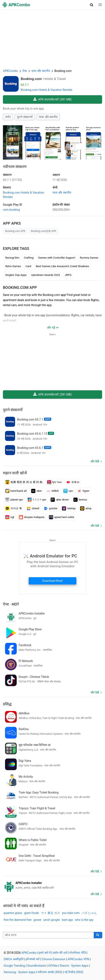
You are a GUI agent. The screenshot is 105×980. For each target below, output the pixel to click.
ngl (10, 517)
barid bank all (16, 491)
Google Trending (14, 966)
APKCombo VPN (78, 959)
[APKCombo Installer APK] (52, 885)
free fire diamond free (18, 920)
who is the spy (84, 920)
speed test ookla (61, 517)
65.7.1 (12, 180)
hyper (83, 491)
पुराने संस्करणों (25, 117)
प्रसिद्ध (7, 704)
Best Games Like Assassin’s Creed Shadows (62, 266)
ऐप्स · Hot (11, 604)
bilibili (53, 491)
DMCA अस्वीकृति (14, 959)
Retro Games (13, 266)
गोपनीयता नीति (77, 953)
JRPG (68, 275)
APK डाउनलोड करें (52, 100)
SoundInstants (37, 966)
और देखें (95, 461)
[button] (92, 5)
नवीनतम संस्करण (15, 167)
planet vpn (14, 500)
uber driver (60, 500)
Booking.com (31, 79)
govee (37, 920)
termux (80, 500)
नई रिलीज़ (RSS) (74, 972)
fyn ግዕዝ (54, 482)
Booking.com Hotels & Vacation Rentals (47, 90)
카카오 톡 (14, 508)
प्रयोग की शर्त (60, 953)
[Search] (98, 935)
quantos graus (13, 913)
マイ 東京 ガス (51, 913)
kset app (67, 920)
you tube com (71, 913)
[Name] (48, 935)
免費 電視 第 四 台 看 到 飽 (24, 482)
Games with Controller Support (57, 258)
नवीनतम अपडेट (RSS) (50, 972)
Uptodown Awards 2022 (46, 275)
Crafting (29, 258)
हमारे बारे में (45, 953)
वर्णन (8, 117)
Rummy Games (89, 258)
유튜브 (73, 482)
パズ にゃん (89, 913)
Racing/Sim (12, 258)
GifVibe (53, 966)
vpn (68, 491)
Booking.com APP (20, 287)
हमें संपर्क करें (33, 959)
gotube (51, 508)
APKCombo (10, 71)
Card (28, 266)
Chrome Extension (54, 959)
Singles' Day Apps (16, 275)
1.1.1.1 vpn (37, 500)
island (33, 508)
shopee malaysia (32, 517)
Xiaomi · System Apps (74, 966)
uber (36, 491)
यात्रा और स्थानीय (48, 117)
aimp (86, 508)
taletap (69, 508)
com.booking (11, 210)
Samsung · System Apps (20, 972)
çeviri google (52, 920)
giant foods (32, 913)
